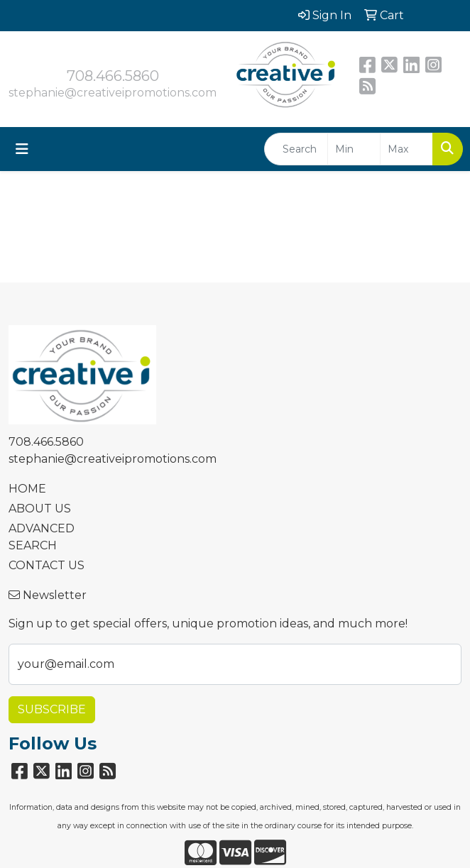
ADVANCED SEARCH (42, 537)
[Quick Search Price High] (406, 149)
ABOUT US (40, 509)
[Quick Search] (296, 149)
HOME (27, 489)
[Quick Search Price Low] (354, 149)
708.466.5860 (113, 76)
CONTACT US (47, 565)
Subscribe (52, 709)
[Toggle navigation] (22, 149)
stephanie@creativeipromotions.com (113, 93)
